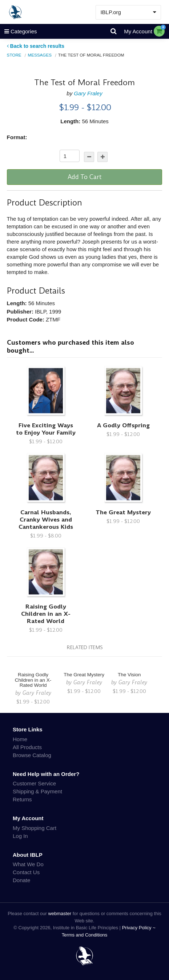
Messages (40, 55)
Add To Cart (85, 177)
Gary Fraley (88, 93)
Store (14, 55)
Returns (22, 799)
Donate (21, 880)
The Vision (129, 675)
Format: (17, 137)
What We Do (28, 864)
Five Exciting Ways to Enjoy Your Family (46, 429)
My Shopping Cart (35, 828)
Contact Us (26, 872)
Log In (20, 836)
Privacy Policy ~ (139, 928)
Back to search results (36, 46)
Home (20, 739)
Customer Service (34, 783)
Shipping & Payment (37, 791)
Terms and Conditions (85, 935)
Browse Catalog (32, 755)
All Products (27, 747)
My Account (138, 31)
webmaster (60, 913)
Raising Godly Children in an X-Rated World (46, 614)
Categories (19, 31)
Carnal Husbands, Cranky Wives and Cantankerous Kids (46, 520)
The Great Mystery (123, 512)
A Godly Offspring (123, 425)
